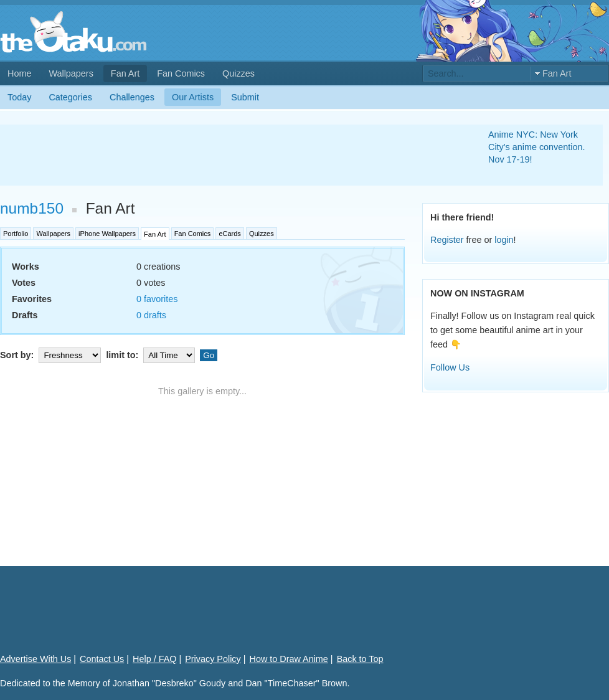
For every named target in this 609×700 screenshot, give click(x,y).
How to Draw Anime (289, 659)
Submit (245, 97)
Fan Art (125, 73)
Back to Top (360, 659)
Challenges (132, 97)
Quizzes (238, 73)
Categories (70, 97)
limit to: (152, 355)
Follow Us (450, 367)
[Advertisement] (229, 155)
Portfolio (16, 234)
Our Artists (193, 97)
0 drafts (151, 315)
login (504, 240)
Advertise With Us (35, 659)
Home (19, 73)
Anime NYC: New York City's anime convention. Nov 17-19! (537, 147)
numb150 (32, 208)
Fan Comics (181, 73)
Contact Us (102, 659)
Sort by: (52, 355)
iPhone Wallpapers (107, 234)
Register (447, 240)
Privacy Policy (213, 659)
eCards (229, 234)
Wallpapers (71, 73)
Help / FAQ (154, 659)
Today (19, 97)
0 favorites (157, 299)
